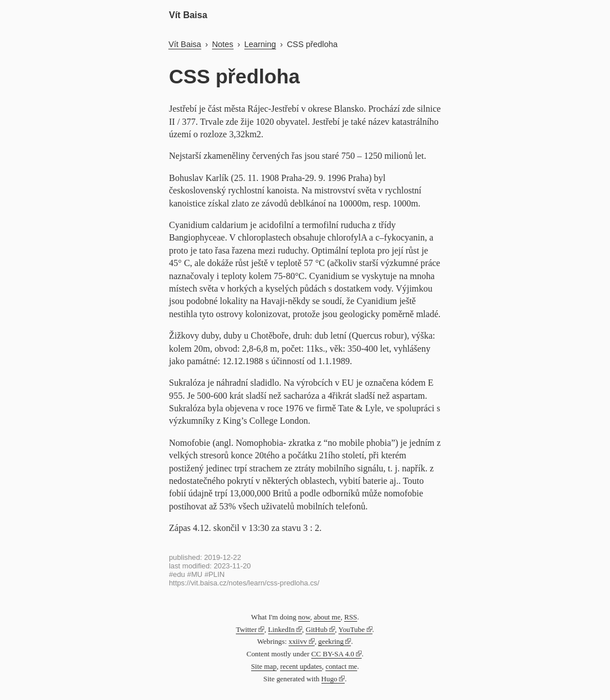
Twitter (246, 630)
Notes (223, 44)
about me (327, 617)
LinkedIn (281, 630)
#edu (177, 574)
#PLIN (215, 574)
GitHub (316, 630)
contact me (341, 667)
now (304, 617)
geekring (331, 642)
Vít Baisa (188, 15)
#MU (195, 574)
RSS (351, 617)
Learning (260, 44)
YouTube (352, 630)
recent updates (301, 667)
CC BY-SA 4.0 (333, 654)
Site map (264, 667)
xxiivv (298, 642)
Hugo (329, 679)
